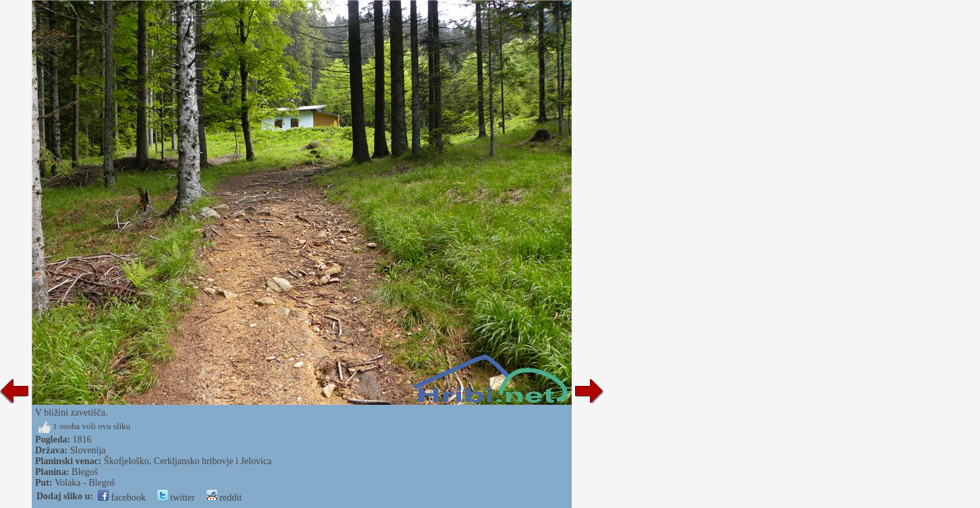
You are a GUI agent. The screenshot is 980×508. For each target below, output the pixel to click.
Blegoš (85, 472)
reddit (224, 498)
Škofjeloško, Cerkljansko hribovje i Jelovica (188, 461)
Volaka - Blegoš (85, 483)
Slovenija (88, 450)
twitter (176, 498)
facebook (122, 498)
